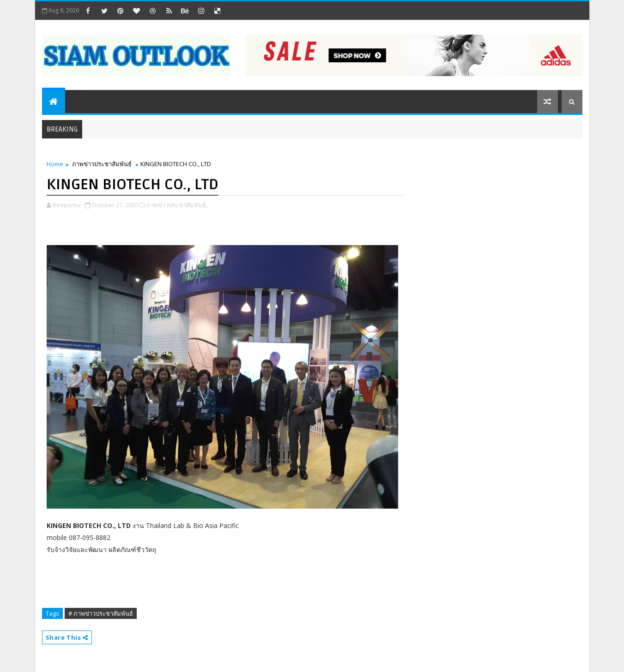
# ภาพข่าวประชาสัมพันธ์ (101, 613)
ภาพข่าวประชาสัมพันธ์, (177, 205)
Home (55, 164)
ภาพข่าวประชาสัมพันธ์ (102, 164)
